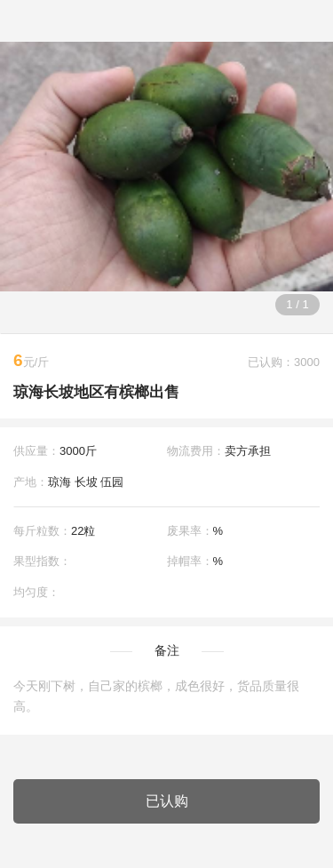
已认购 (167, 801)
